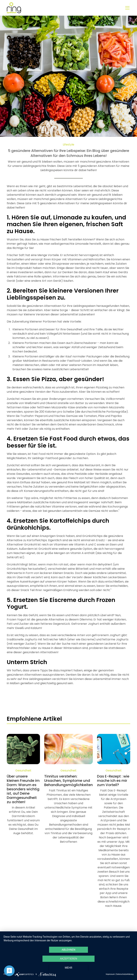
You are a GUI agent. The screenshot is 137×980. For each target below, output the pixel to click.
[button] (127, 8)
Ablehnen (68, 950)
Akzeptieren (68, 959)
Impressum (110, 974)
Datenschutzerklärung (125, 974)
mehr (68, 968)
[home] (14, 8)
